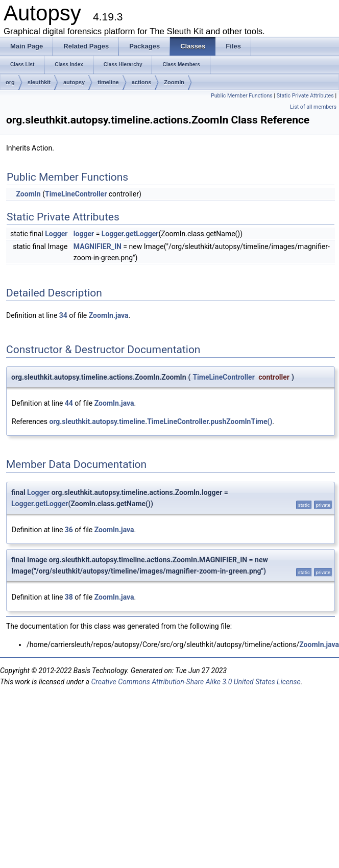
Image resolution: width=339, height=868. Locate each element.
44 (69, 403)
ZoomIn (174, 82)
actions (142, 82)
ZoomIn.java (109, 315)
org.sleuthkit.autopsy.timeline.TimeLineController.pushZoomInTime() (161, 421)
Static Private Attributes (305, 96)
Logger (56, 234)
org (10, 82)
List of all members (313, 107)
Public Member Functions (242, 96)
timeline (108, 82)
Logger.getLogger (130, 234)
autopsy (74, 82)
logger (84, 234)
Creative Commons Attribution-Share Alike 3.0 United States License (196, 682)
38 (69, 597)
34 (63, 315)
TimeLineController (76, 194)
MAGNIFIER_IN (98, 246)
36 (69, 530)
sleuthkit (39, 82)
